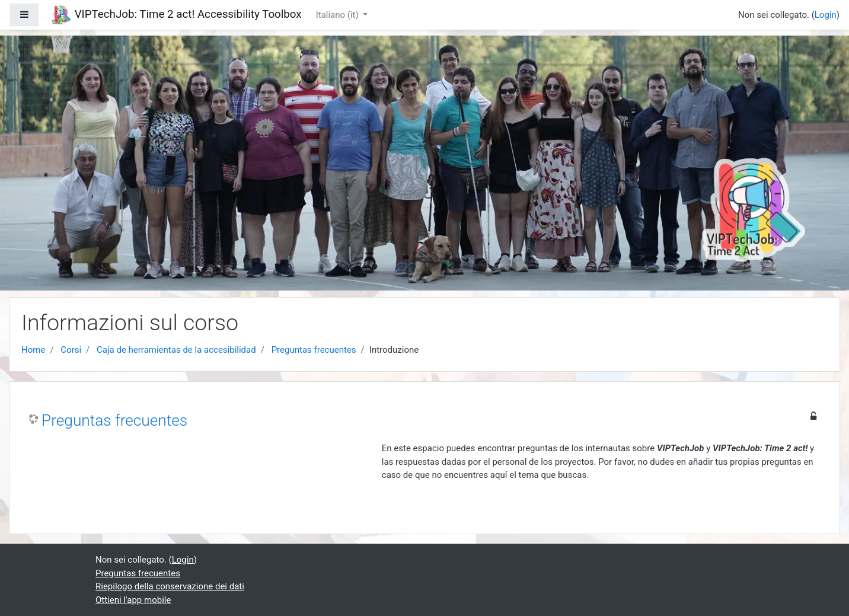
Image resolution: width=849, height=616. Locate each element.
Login (826, 15)
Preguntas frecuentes (314, 350)
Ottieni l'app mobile (133, 600)
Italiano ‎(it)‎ (339, 15)
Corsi (71, 350)
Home (33, 350)
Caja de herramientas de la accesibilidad (176, 350)
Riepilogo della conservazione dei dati (170, 586)
